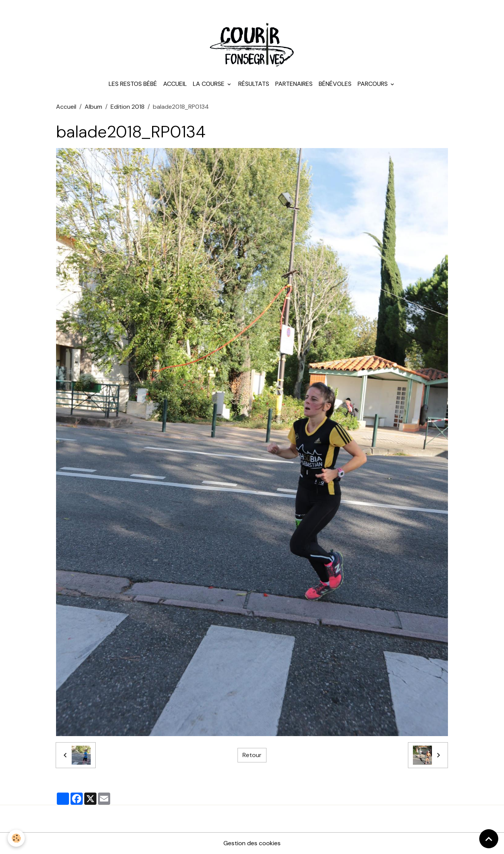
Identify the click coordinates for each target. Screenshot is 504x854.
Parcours (373, 84)
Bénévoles (335, 84)
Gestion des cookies (252, 843)
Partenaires (294, 84)
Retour (252, 755)
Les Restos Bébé (133, 84)
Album (93, 107)
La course (209, 84)
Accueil (175, 84)
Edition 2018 (128, 107)
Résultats (254, 84)
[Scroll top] (489, 839)
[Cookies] (16, 838)
